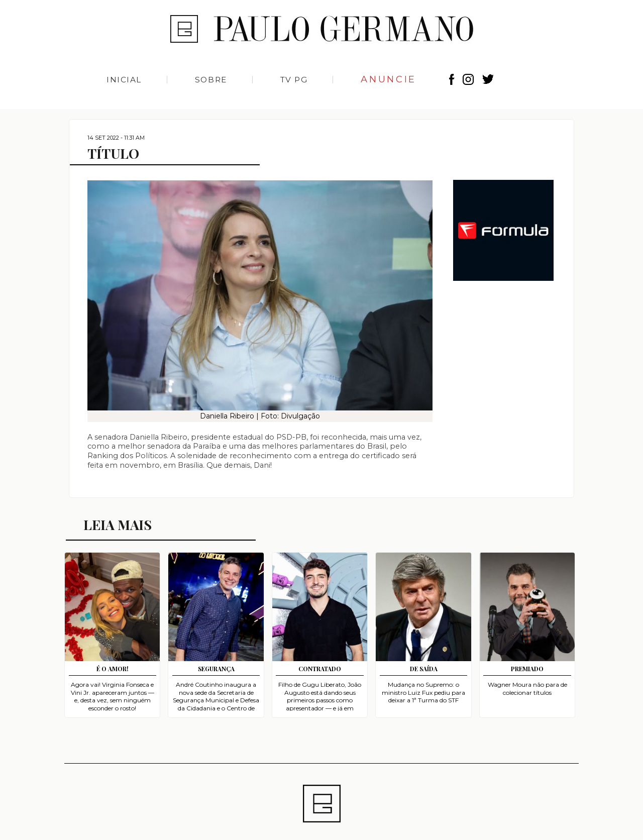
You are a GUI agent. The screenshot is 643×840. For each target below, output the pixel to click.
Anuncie (388, 79)
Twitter (488, 79)
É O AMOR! (113, 669)
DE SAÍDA (424, 669)
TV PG (294, 80)
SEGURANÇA (216, 669)
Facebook (452, 79)
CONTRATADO (320, 669)
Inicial (124, 80)
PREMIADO (527, 669)
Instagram (470, 79)
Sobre (211, 80)
